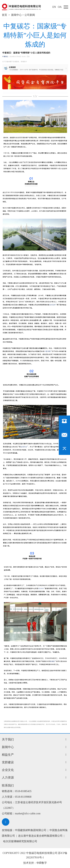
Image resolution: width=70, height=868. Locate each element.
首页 (4, 15)
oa (60, 7)
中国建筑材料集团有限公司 (31, 830)
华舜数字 (42, 863)
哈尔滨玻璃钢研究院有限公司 (20, 841)
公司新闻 (30, 15)
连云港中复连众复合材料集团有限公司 (40, 836)
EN (54, 7)
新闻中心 (16, 15)
